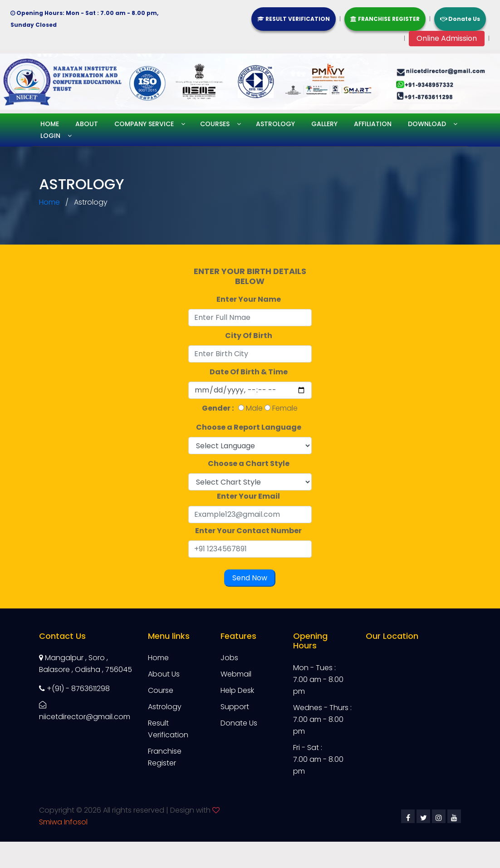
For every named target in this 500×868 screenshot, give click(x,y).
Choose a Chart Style (250, 463)
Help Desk (237, 690)
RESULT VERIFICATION (294, 19)
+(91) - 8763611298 (74, 689)
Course (161, 690)
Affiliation (373, 124)
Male (254, 408)
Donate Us (460, 19)
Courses (215, 124)
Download (427, 124)
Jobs (229, 658)
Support (235, 707)
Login (50, 136)
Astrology (275, 124)
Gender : (219, 408)
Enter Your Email (250, 496)
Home (50, 124)
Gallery (324, 124)
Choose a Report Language (250, 427)
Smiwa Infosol (63, 822)
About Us (164, 674)
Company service (144, 124)
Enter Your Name (250, 299)
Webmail (236, 674)
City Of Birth (250, 336)
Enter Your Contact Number (250, 531)
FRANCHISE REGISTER (385, 19)
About (87, 124)
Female (285, 408)
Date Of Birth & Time (250, 372)
